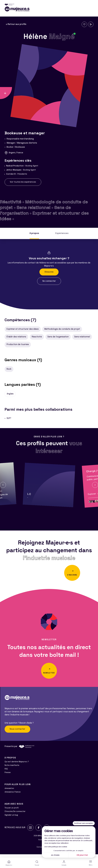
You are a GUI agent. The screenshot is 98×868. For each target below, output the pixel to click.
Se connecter (49, 281)
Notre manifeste (12, 769)
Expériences (62, 233)
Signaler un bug (11, 819)
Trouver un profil (12, 811)
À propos (34, 233)
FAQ (6, 772)
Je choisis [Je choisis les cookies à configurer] (55, 855)
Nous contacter (17, 733)
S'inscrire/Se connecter (15, 815)
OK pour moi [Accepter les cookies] (82, 855)
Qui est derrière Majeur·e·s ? (17, 765)
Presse (8, 776)
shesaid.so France (13, 795)
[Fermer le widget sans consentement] (84, 823)
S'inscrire (49, 272)
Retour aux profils (16, 24)
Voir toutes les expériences (23, 182)
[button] (3, 485)
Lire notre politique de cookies (56, 847)
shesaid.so (9, 792)
